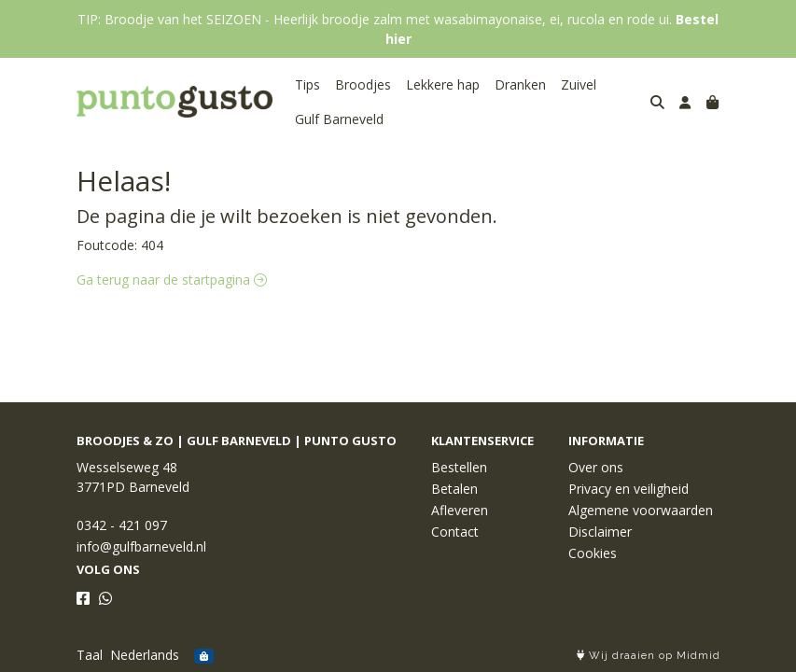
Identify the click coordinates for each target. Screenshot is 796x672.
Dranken (520, 84)
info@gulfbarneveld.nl (141, 546)
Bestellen (459, 467)
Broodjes (363, 84)
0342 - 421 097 (122, 525)
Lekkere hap (443, 84)
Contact (455, 532)
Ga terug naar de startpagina (172, 280)
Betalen (454, 489)
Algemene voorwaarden (641, 510)
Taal (90, 655)
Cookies (593, 553)
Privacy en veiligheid (628, 489)
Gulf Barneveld (339, 119)
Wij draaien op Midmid (649, 656)
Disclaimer (600, 532)
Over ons (596, 467)
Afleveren (460, 510)
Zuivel (579, 84)
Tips (307, 84)
